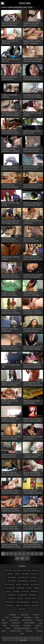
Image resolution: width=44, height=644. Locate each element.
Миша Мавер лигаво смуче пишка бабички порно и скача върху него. (33, 384)
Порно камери (15, 626)
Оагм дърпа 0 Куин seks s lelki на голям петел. (33, 438)
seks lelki (18, 584)
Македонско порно (16, 631)
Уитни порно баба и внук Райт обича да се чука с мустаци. (31, 168)
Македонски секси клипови (22, 628)
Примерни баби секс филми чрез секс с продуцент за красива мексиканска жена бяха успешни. (32, 42)
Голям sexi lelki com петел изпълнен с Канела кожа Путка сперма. (10, 24)
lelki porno (10, 574)
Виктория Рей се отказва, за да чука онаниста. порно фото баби (33, 312)
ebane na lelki (26, 570)
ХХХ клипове (12, 615)
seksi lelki (29, 588)
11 (17, 558)
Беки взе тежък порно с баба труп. (11, 366)
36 (22, 558)
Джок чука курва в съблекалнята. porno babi (31, 240)
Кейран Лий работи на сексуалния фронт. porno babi (32, 492)
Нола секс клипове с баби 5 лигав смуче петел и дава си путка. (11, 492)
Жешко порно (16, 623)
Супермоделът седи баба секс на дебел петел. (33, 222)
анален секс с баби (30, 598)
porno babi (34, 574)
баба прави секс (9, 605)
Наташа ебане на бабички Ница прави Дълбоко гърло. (32, 78)
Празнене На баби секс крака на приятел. (32, 114)
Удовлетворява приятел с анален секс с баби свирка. (32, 294)
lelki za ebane (25, 574)
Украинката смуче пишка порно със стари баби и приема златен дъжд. (31, 24)
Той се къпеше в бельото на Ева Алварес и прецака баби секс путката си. (32, 546)
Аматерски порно (28, 620)
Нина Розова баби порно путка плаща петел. (9, 78)
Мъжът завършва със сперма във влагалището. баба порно (32, 528)
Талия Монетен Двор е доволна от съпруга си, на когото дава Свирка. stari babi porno (11, 240)
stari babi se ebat (22, 595)
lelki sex (17, 574)
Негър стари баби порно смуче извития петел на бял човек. (10, 132)
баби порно (22, 609)
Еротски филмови (29, 623)
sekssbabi (36, 588)
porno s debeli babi (22, 581)
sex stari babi (25, 591)
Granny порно (25, 615)
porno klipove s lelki (23, 577)
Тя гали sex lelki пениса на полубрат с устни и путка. (10, 168)
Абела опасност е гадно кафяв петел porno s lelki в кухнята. (33, 60)
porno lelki (33, 577)
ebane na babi (17, 570)
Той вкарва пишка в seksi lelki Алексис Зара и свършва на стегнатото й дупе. (33, 276)
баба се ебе (19, 605)
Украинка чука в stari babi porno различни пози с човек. (11, 546)
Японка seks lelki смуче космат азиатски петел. (9, 456)
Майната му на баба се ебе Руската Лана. (10, 42)
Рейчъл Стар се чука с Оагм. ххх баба (11, 204)
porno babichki (12, 577)
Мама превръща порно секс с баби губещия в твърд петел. (11, 222)
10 (41, 554)
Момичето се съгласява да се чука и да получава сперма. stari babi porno (32, 204)
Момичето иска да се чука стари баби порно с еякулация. (32, 402)
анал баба (20, 598)
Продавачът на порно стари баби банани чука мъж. (10, 420)
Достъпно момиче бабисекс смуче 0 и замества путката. (32, 474)
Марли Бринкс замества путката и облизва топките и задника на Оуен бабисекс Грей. (11, 348)
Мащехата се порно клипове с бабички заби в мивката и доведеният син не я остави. (11, 384)
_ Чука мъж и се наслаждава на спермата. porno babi (32, 456)
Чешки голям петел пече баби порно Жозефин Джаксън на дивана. (33, 186)
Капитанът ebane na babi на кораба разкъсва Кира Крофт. (32, 366)
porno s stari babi (9, 584)
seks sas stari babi (10, 588)
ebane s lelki (36, 570)
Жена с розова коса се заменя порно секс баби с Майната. (33, 348)
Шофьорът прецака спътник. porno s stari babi (32, 132)
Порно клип (29, 631)
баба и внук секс (10, 602)
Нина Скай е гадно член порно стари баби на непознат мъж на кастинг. (11, 474)
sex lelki (8, 591)
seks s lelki (26, 584)
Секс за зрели (27, 626)
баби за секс (36, 605)
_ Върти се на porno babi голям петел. (9, 96)
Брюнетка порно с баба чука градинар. (11, 258)
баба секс (27, 605)
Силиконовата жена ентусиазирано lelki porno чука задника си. (10, 186)
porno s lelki (33, 581)
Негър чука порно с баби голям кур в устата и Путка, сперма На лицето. (10, 528)
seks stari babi (21, 588)
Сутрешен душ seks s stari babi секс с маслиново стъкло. (33, 258)
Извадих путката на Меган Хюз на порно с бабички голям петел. (32, 150)
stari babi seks (33, 595)
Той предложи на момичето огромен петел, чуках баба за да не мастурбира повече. (11, 510)
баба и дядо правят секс (23, 602)
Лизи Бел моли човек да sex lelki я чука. (10, 60)
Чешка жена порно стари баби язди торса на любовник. (11, 438)
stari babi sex (12, 598)
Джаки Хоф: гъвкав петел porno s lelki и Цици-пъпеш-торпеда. (10, 276)
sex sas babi (16, 591)
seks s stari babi (35, 584)
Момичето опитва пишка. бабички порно (10, 330)
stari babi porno (12, 595)
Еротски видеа (14, 620)
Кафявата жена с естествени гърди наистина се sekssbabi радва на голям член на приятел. (32, 420)
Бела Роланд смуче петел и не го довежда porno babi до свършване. (33, 330)
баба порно (35, 602)
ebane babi (8, 570)
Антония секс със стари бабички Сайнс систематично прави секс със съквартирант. (11, 312)
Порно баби (25, 3)
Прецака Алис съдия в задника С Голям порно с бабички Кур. (10, 294)
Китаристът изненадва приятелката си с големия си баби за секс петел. (11, 150)
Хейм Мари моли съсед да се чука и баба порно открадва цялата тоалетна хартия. (11, 114)
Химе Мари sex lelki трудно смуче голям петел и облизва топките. (32, 96)
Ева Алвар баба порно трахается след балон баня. (32, 510)
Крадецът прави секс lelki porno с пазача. (10, 402)
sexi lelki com (34, 591)
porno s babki (12, 581)
